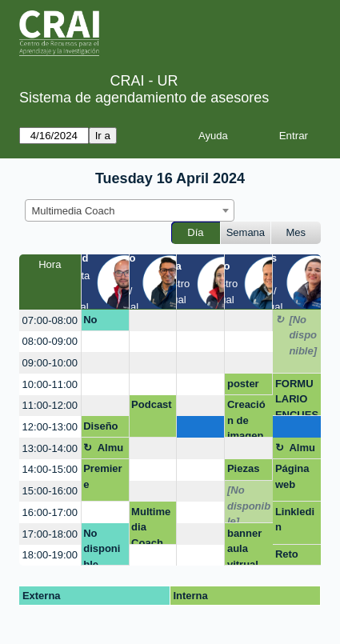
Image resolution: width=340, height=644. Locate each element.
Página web (292, 476)
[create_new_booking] (153, 320)
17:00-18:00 (50, 534)
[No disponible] (303, 335)
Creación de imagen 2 (246, 418)
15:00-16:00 (50, 491)
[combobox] (130, 210)
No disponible (102, 322)
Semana (246, 232)
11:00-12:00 (50, 405)
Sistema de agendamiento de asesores (144, 98)
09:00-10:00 (50, 363)
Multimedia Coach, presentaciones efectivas (151, 525)
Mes (296, 232)
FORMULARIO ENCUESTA (297, 397)
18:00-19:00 (50, 555)
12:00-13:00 (50, 427)
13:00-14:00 (50, 448)
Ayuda (213, 136)
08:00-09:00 (50, 341)
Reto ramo (288, 557)
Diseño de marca (100, 429)
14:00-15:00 (50, 469)
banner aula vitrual (244, 547)
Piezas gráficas (247, 471)
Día (195, 232)
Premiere (102, 476)
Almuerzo (111, 450)
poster (243, 384)
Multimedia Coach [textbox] (74, 211)
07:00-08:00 (50, 320)
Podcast (152, 404)
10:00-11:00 (50, 384)
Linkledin (295, 520)
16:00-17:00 (50, 512)
